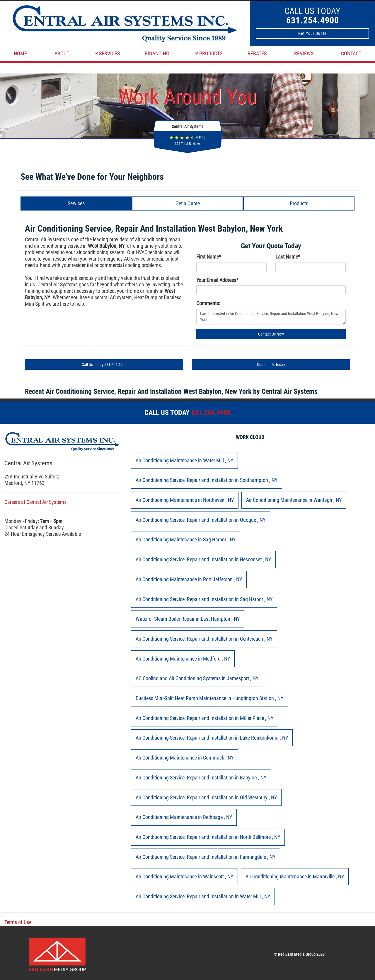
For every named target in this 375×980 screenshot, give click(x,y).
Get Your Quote (312, 33)
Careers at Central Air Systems (35, 502)
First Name (209, 257)
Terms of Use (18, 922)
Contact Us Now (271, 334)
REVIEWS (304, 53)
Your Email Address (217, 280)
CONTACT (351, 53)
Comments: (208, 303)
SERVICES (107, 53)
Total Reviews (188, 144)
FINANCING (157, 53)
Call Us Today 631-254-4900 (104, 365)
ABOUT (62, 53)
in (184, 460)
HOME (20, 53)
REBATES (257, 53)
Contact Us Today (271, 365)
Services (76, 203)
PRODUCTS (209, 53)
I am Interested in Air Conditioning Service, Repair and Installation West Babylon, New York (271, 317)
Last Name (288, 257)
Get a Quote (188, 203)
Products (299, 203)
